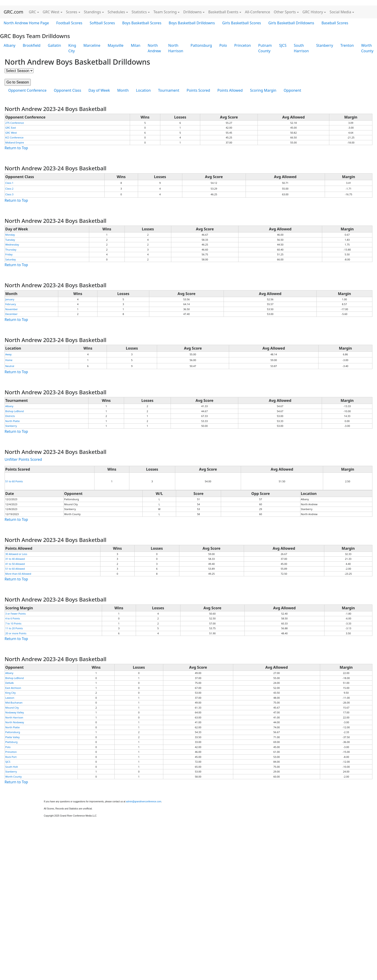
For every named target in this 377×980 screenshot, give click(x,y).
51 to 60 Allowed (15, 569)
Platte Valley (12, 737)
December (11, 314)
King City (72, 48)
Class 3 (9, 194)
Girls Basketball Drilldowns (291, 23)
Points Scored (198, 90)
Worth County (14, 777)
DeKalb (10, 683)
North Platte (12, 421)
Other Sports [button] (285, 12)
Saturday (11, 259)
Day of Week (99, 90)
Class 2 (9, 189)
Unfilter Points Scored (23, 459)
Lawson (10, 698)
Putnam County (265, 48)
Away (8, 354)
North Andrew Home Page (26, 23)
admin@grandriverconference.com (144, 802)
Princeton (243, 45)
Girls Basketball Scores (242, 23)
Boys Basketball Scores (142, 23)
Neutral (10, 366)
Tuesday (10, 240)
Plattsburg (11, 742)
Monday (10, 235)
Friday (9, 254)
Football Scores (69, 23)
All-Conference (258, 12)
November (11, 309)
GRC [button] (32, 12)
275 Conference (15, 123)
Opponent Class (68, 90)
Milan (136, 45)
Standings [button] (93, 12)
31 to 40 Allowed (15, 559)
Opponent (292, 90)
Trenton (347, 45)
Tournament (169, 90)
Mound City (12, 708)
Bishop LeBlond (15, 411)
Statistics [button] (139, 12)
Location (143, 90)
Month (123, 90)
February (11, 304)
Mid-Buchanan (14, 703)
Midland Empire (15, 142)
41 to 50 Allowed (15, 564)
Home (9, 360)
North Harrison (176, 48)
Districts (10, 416)
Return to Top (16, 148)
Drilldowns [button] (192, 12)
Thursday (11, 250)
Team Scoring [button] (165, 12)
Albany (10, 45)
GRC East (11, 128)
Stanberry (325, 45)
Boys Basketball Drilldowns (192, 23)
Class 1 (9, 183)
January (10, 299)
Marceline (92, 45)
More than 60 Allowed (18, 574)
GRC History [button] (313, 12)
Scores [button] (72, 12)
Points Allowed (230, 90)
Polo (223, 45)
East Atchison (13, 688)
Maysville (116, 45)
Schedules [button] (116, 12)
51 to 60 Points (14, 481)
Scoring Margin (263, 90)
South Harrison (301, 48)
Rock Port (11, 757)
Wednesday (12, 244)
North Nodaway (15, 722)
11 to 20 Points (14, 628)
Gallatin (54, 45)
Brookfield (32, 45)
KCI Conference (14, 137)
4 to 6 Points (13, 618)
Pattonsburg (201, 45)
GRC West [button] (51, 12)
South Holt (12, 767)
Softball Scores (102, 23)
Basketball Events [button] (223, 12)
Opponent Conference (27, 90)
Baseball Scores (335, 23)
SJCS (283, 45)
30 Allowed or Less (16, 554)
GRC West (11, 133)
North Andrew (154, 48)
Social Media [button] (340, 12)
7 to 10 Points (13, 623)
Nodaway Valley (15, 712)
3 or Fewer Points (15, 614)
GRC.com (13, 12)
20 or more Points (16, 633)
